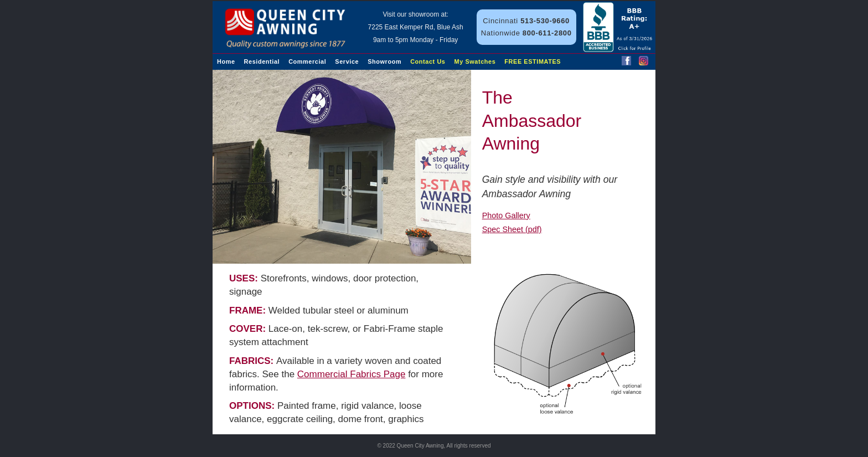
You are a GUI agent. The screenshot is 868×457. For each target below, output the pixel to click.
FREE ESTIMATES (533, 61)
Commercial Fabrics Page (352, 374)
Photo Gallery (506, 215)
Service (347, 61)
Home (226, 61)
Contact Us (428, 61)
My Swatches (475, 61)
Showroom (384, 61)
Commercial (307, 61)
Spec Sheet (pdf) (512, 229)
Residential (262, 61)
